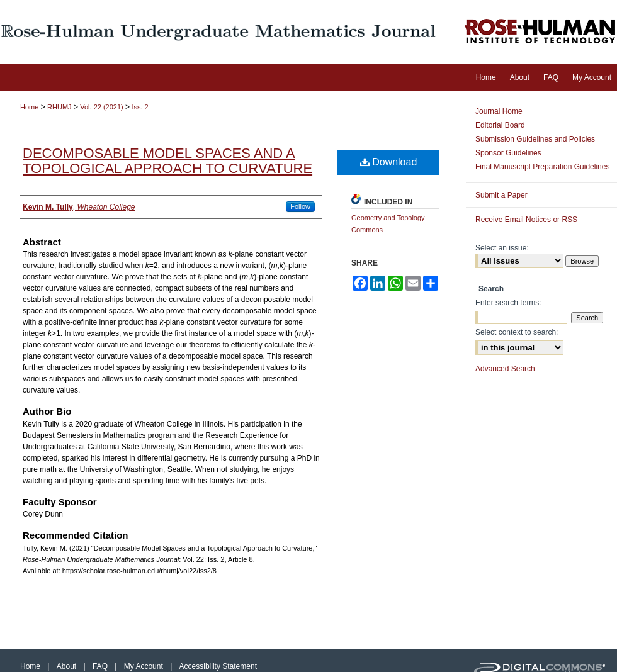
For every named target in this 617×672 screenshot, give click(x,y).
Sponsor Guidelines (508, 153)
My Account (144, 666)
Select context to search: (517, 332)
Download (389, 162)
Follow (300, 206)
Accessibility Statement (218, 666)
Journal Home (499, 111)
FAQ (101, 666)
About (68, 666)
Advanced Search (505, 369)
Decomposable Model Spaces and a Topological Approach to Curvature (167, 161)
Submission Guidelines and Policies (535, 139)
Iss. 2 (140, 107)
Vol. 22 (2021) (102, 107)
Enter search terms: (508, 303)
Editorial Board (500, 125)
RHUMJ (59, 107)
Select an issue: (502, 248)
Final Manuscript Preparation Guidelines (542, 167)
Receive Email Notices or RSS (526, 220)
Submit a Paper (501, 195)
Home (29, 107)
